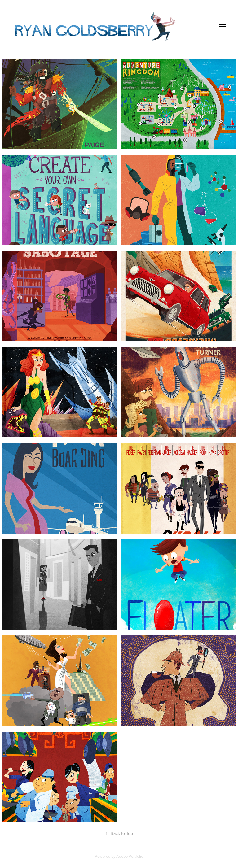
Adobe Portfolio (130, 856)
